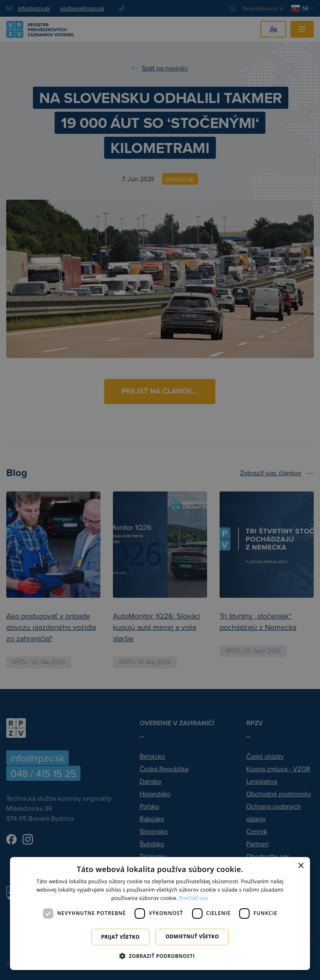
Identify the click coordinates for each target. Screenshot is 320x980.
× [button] (301, 866)
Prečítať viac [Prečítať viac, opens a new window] (194, 898)
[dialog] (160, 914)
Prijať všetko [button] (121, 937)
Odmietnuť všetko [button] (192, 936)
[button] (160, 956)
